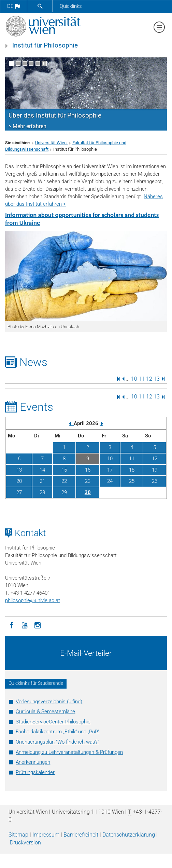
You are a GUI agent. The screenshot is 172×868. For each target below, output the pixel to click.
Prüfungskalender (35, 772)
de (14, 6)
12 (149, 378)
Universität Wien (51, 143)
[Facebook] (12, 625)
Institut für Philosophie (45, 45)
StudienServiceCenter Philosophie (53, 722)
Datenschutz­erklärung (129, 835)
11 (142, 378)
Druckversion (25, 843)
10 (134, 378)
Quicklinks (71, 6)
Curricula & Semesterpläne (45, 711)
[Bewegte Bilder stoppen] (44, 63)
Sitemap (18, 835)
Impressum (46, 835)
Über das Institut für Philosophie (55, 116)
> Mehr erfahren (27, 126)
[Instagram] (38, 625)
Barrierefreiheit (81, 835)
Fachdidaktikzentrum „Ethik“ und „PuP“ (58, 732)
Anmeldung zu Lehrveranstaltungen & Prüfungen (69, 752)
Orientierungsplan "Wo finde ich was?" (57, 742)
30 (88, 492)
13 (157, 378)
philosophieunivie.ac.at (33, 600)
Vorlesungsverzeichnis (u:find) (49, 702)
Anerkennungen (33, 762)
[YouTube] (25, 625)
